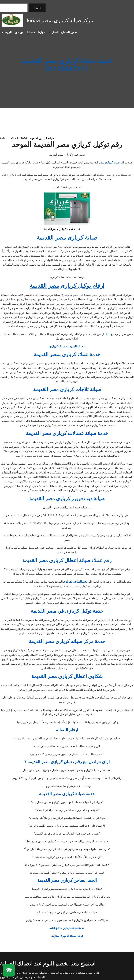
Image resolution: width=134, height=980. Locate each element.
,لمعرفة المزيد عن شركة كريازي (67, 346)
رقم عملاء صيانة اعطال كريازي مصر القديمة (67, 561)
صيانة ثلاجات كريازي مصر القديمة (67, 390)
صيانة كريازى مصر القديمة (67, 238)
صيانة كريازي (112, 162)
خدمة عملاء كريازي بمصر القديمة (67, 355)
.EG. (108, 334)
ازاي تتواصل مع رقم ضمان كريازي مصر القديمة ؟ (67, 762)
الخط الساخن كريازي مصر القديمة (67, 880)
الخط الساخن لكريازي (76, 581)
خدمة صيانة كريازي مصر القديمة (67, 794)
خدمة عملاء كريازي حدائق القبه (67, 928)
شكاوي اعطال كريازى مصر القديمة (67, 677)
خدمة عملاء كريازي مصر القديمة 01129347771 (67, 65)
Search (38, 8)
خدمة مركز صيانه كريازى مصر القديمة (67, 642)
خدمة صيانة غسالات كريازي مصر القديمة (67, 434)
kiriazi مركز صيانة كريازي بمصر (60, 20)
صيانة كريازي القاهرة (42, 138)
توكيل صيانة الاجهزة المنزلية (67, 936)
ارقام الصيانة (67, 730)
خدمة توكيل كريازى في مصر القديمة (67, 611)
